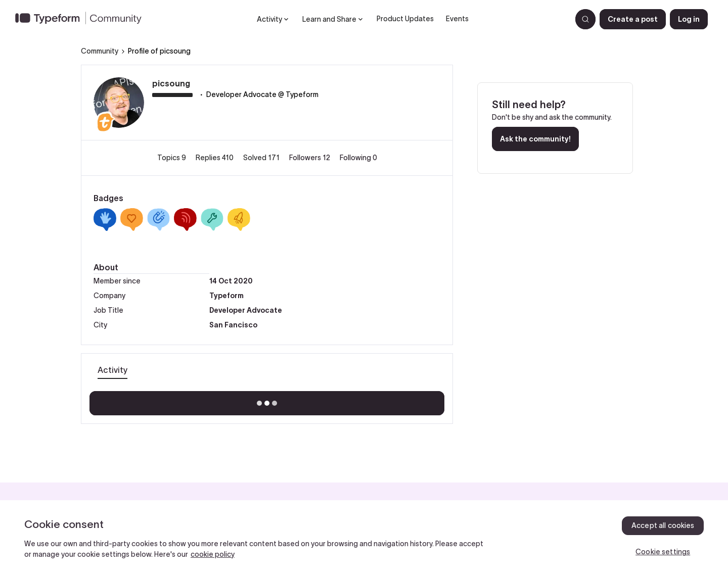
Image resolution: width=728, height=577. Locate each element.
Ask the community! (535, 139)
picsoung (171, 83)
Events (457, 19)
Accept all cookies (663, 525)
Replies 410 (215, 158)
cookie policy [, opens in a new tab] (213, 554)
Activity (112, 370)
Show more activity (267, 400)
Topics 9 (172, 158)
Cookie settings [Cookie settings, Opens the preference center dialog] (663, 552)
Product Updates (405, 19)
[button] (633, 19)
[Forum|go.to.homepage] (82, 19)
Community (100, 51)
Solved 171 (262, 158)
